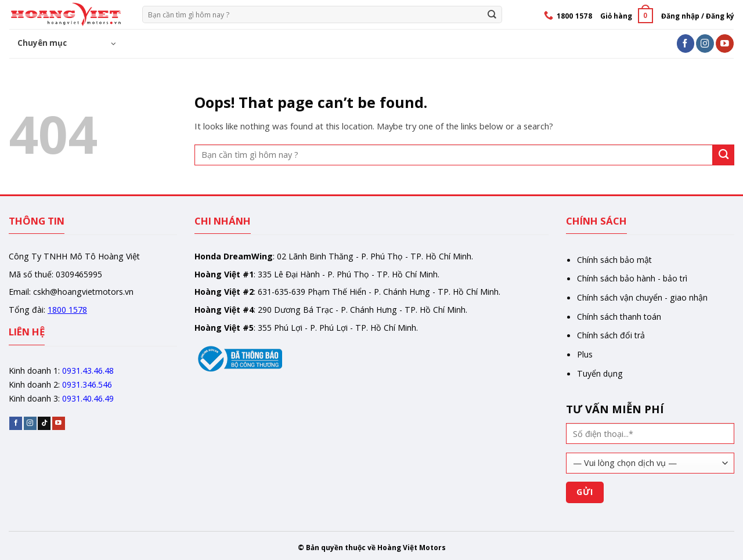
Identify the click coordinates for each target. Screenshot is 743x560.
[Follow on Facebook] (686, 43)
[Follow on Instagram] (705, 43)
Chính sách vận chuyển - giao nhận (642, 297)
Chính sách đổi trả (611, 335)
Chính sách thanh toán (619, 317)
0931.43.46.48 (88, 371)
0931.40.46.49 (88, 398)
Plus (585, 354)
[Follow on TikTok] (44, 423)
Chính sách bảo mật (614, 260)
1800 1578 (67, 310)
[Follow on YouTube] (725, 43)
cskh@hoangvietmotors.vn (83, 292)
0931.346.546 (87, 384)
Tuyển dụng (600, 373)
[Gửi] (492, 14)
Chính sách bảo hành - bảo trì (632, 278)
